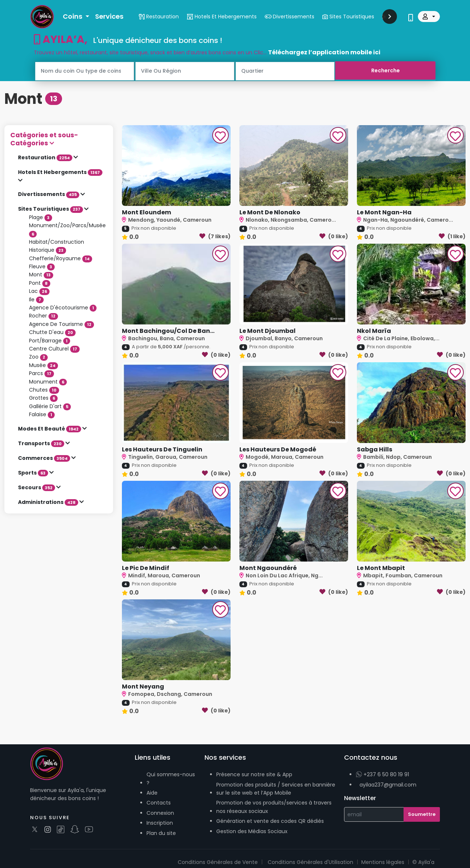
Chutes (44, 390)
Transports (42, 443)
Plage (41, 217)
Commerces (45, 458)
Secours (37, 487)
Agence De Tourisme (62, 324)
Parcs (41, 373)
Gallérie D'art (50, 406)
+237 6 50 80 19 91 (382, 774)
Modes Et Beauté (50, 429)
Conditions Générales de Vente (218, 862)
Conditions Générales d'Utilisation (310, 862)
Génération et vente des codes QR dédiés (270, 821)
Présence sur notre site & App (254, 774)
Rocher (44, 316)
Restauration (46, 157)
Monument (48, 382)
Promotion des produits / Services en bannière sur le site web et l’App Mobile (276, 789)
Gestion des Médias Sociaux (252, 831)
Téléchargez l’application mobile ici (324, 52)
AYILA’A (59, 39)
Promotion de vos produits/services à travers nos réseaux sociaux (274, 807)
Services (109, 16)
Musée (44, 365)
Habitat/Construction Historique (57, 246)
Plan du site (161, 833)
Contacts (159, 803)
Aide (152, 793)
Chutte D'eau (52, 332)
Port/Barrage (50, 341)
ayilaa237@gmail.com (388, 785)
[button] (59, 139)
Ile (36, 299)
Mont (41, 275)
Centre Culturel (54, 349)
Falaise (42, 414)
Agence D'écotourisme (63, 308)
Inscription (160, 823)
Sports (34, 473)
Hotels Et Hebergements (60, 172)
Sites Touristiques (51, 209)
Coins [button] (73, 16)
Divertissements (49, 194)
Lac (39, 291)
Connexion (160, 813)
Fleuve (42, 266)
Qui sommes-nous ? (171, 778)
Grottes (43, 398)
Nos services (225, 757)
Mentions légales (383, 862)
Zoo (38, 357)
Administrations (49, 502)
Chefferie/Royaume (61, 258)
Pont (40, 283)
